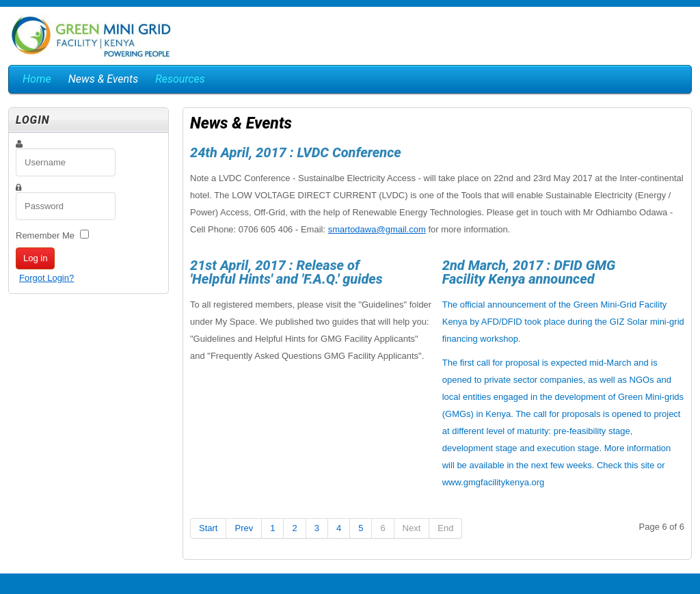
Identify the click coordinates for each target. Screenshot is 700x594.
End (445, 528)
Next (412, 528)
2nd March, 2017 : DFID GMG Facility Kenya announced (529, 272)
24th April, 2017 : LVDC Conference (296, 152)
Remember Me (45, 235)
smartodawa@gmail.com (377, 229)
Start (208, 528)
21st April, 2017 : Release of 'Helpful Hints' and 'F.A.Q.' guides (286, 272)
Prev (244, 528)
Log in (35, 258)
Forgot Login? (46, 278)
